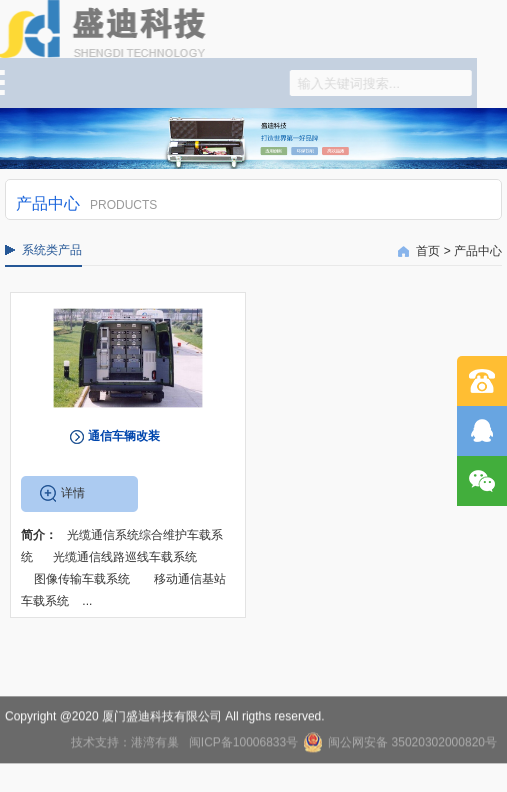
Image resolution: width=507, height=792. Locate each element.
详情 (73, 493)
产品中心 (478, 251)
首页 (428, 251)
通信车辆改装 (124, 436)
